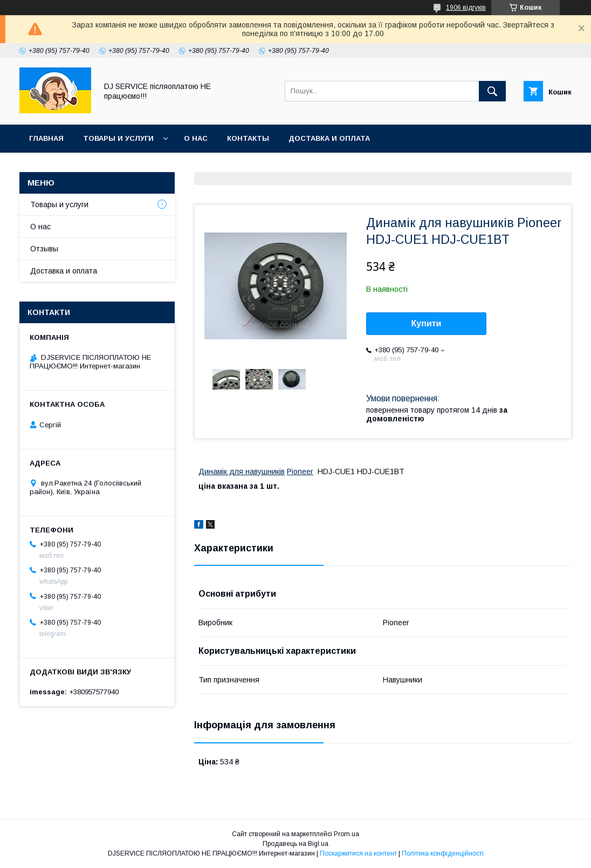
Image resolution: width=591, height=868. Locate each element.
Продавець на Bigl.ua (295, 844)
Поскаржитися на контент (358, 853)
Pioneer (300, 471)
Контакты (248, 138)
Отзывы (44, 249)
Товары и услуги (118, 138)
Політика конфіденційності (443, 853)
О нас (196, 138)
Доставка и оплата (329, 138)
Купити (427, 323)
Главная (46, 138)
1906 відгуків (466, 8)
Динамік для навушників (242, 471)
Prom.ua (346, 834)
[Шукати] (492, 91)
